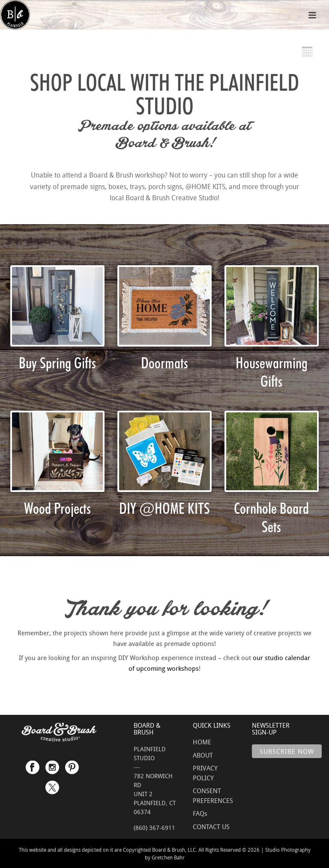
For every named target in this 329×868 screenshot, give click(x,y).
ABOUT (203, 755)
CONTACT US (211, 827)
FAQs (200, 813)
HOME (202, 742)
